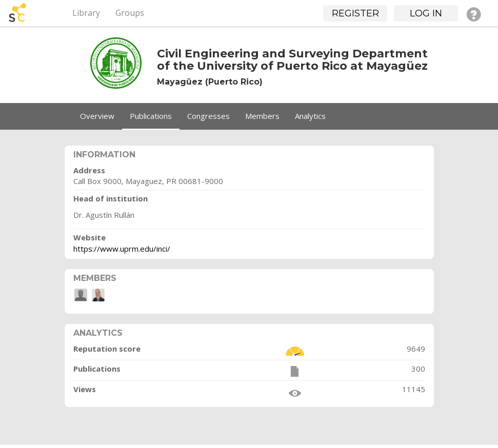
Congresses (208, 116)
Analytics (310, 116)
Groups (130, 13)
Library (86, 13)
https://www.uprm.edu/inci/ (122, 249)
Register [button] (355, 13)
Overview (97, 116)
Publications (151, 116)
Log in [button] (426, 13)
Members (262, 116)
